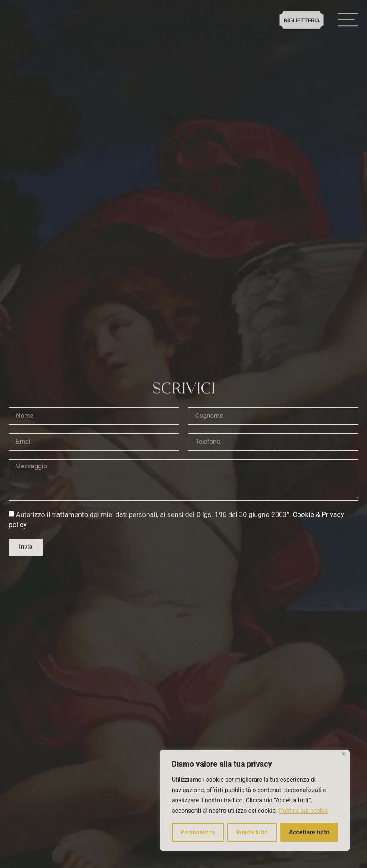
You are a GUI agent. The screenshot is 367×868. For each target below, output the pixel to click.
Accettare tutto (309, 832)
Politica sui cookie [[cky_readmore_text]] (303, 811)
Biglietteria (302, 21)
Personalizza (198, 832)
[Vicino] (344, 754)
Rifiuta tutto (252, 832)
